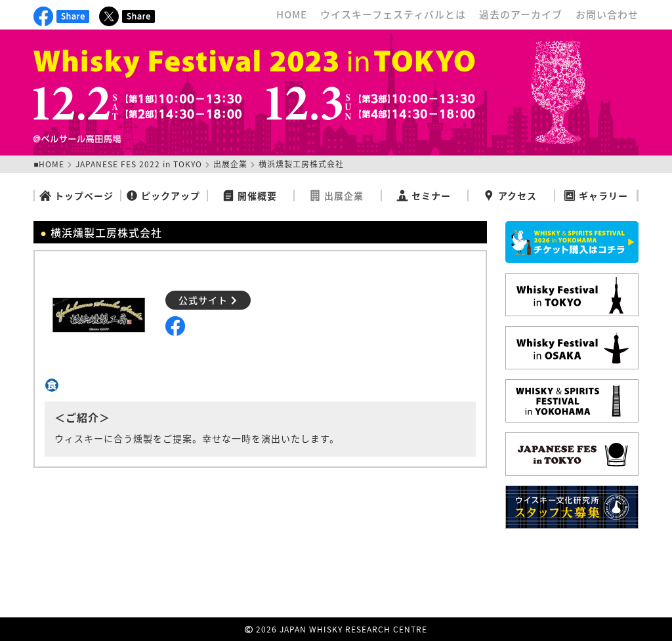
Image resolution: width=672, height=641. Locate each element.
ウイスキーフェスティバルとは (393, 14)
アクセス (510, 196)
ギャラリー (596, 196)
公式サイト (208, 300)
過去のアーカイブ (521, 14)
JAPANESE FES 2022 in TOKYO (139, 164)
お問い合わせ (607, 14)
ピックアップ (163, 196)
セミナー (424, 196)
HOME (292, 14)
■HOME (49, 164)
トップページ (76, 196)
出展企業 (230, 164)
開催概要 (250, 196)
